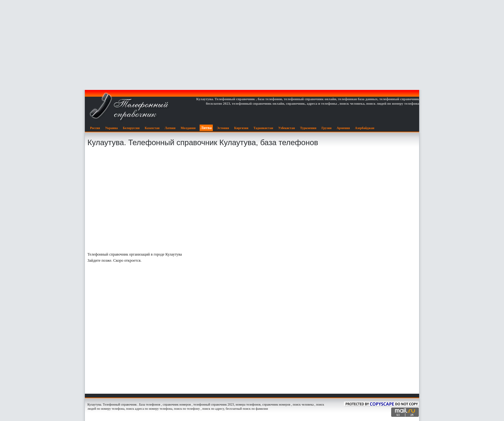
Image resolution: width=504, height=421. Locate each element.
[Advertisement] (252, 45)
